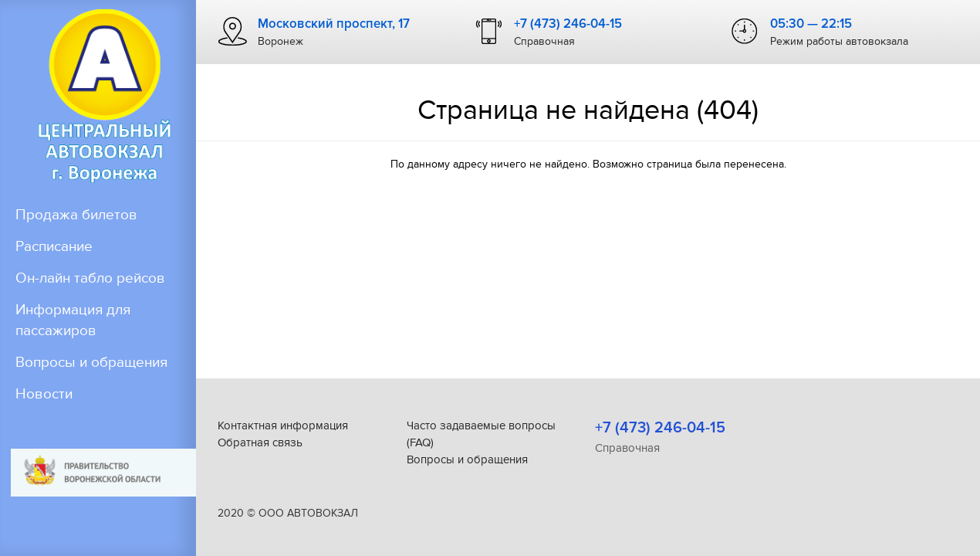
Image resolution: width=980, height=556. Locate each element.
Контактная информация (283, 425)
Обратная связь (260, 442)
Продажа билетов (76, 215)
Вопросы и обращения (91, 363)
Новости (44, 394)
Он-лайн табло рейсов (90, 278)
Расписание (54, 247)
